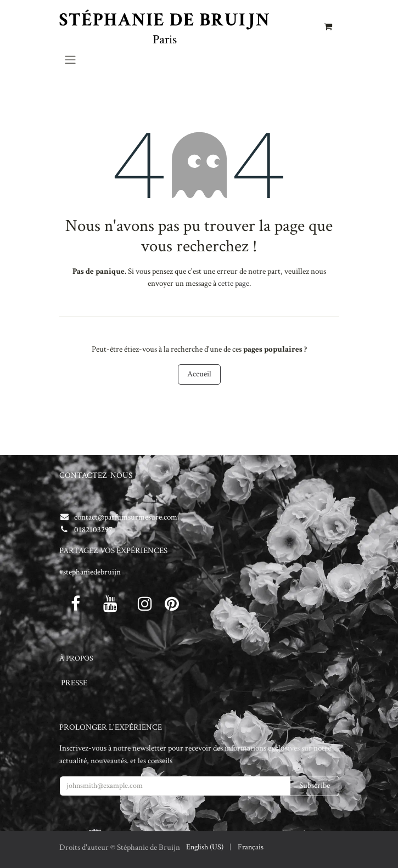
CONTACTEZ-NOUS (96, 475)
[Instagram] (145, 604)
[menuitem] (205, 847)
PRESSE (74, 683)
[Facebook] (76, 604)
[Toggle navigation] (70, 60)
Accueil (199, 374)
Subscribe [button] (315, 785)
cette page (234, 283)
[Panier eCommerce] (328, 26)
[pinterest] (172, 604)
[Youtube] (110, 604)
